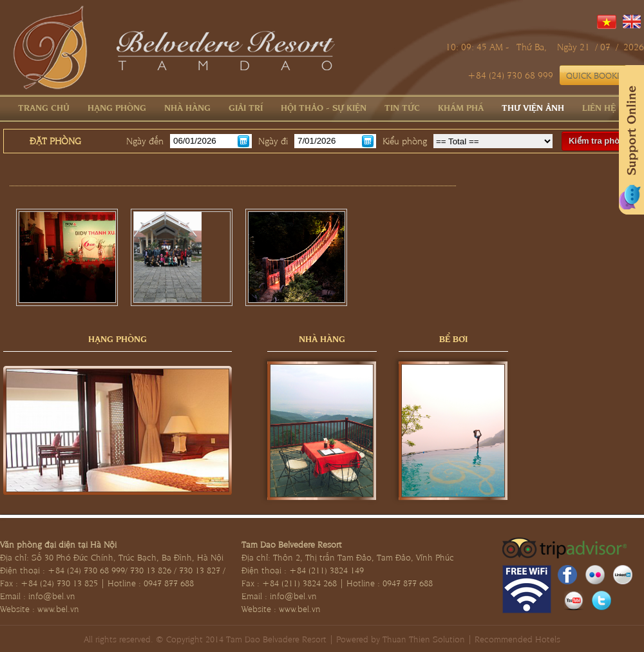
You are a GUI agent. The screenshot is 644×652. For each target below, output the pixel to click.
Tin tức (402, 107)
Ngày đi (273, 140)
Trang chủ (44, 107)
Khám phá (461, 107)
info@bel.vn (52, 595)
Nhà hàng (187, 107)
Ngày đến (145, 140)
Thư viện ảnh (533, 107)
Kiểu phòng (405, 140)
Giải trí (246, 107)
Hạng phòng (117, 107)
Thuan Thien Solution (424, 638)
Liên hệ (599, 107)
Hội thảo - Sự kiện (324, 107)
